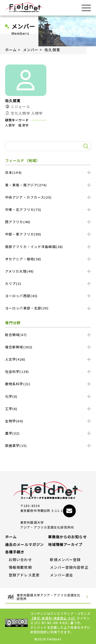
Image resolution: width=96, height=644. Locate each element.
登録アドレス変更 (24, 575)
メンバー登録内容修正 (69, 567)
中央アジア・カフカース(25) (48, 197)
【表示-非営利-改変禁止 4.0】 (53, 618)
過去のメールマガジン (24, 545)
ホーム (11, 50)
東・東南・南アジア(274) (48, 185)
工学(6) (48, 409)
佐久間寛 (52, 50)
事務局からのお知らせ (67, 537)
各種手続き (15, 552)
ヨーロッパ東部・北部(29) (48, 308)
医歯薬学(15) (48, 446)
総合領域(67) (48, 335)
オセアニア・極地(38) (48, 259)
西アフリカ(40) (48, 222)
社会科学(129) (48, 372)
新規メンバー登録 (65, 560)
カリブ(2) (48, 283)
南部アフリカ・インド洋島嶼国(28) (48, 247)
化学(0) (48, 396)
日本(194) (48, 172)
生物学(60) (48, 421)
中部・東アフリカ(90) (48, 234)
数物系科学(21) (48, 384)
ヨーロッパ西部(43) (48, 296)
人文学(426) (48, 359)
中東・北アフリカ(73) (48, 210)
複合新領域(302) (48, 347)
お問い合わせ (20, 560)
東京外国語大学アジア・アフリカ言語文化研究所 (48, 597)
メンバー (31, 50)
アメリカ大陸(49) (48, 271)
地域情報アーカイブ (65, 545)
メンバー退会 (62, 575)
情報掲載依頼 (20, 567)
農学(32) (48, 433)
